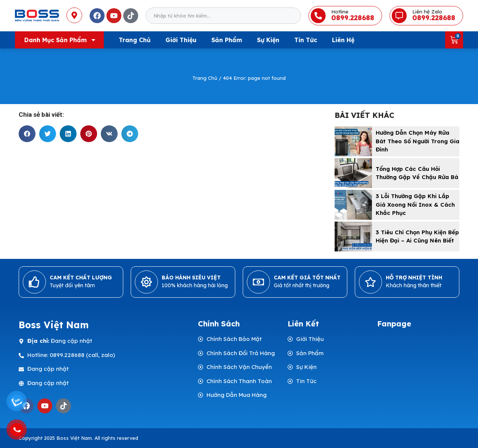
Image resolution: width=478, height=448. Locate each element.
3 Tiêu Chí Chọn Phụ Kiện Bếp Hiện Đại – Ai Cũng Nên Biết (417, 236)
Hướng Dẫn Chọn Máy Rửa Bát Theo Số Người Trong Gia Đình (418, 141)
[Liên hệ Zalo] (399, 16)
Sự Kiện (268, 40)
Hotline (340, 12)
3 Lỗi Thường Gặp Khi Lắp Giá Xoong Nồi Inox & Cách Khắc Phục (415, 204)
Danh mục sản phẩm (60, 40)
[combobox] (223, 16)
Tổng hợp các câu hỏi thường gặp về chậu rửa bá (417, 173)
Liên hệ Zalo (427, 12)
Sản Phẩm (227, 40)
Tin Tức (306, 40)
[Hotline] (318, 16)
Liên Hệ (343, 40)
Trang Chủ (135, 40)
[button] (27, 134)
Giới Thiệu (181, 40)
